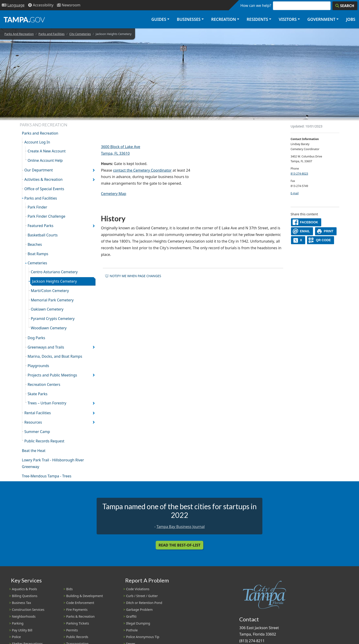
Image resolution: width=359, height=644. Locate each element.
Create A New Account (46, 151)
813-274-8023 (299, 174)
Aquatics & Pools (24, 589)
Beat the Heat (34, 451)
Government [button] (321, 19)
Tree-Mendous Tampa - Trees (47, 476)
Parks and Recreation (40, 133)
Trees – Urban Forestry (47, 403)
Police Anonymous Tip (143, 637)
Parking (18, 623)
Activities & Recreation (43, 179)
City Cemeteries (80, 34)
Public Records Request (44, 441)
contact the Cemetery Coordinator (142, 170)
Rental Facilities (38, 413)
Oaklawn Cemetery (47, 309)
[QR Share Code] (321, 240)
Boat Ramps (38, 254)
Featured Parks (40, 226)
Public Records (77, 637)
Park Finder (37, 207)
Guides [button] (159, 19)
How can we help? (256, 5)
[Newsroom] (69, 5)
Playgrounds (38, 366)
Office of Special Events (44, 189)
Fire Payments (77, 610)
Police (16, 637)
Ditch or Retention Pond (144, 603)
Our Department (39, 170)
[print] (326, 231)
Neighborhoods (24, 616)
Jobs (351, 19)
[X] (298, 240)
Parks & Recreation (80, 616)
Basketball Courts (42, 235)
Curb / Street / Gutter (142, 596)
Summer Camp (37, 432)
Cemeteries (37, 263)
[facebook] (306, 222)
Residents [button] (257, 19)
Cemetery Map (114, 194)
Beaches (35, 244)
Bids (69, 589)
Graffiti (131, 616)
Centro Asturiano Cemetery (54, 272)
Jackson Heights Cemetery (54, 281)
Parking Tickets (78, 623)
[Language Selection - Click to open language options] (13, 5)
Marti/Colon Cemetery (50, 291)
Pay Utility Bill (22, 630)
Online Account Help (45, 160)
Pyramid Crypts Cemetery (53, 319)
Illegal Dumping (138, 623)
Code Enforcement (80, 603)
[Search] (345, 6)
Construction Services (28, 610)
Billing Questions (25, 596)
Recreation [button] (223, 19)
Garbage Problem (139, 610)
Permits (72, 630)
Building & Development (84, 596)
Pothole (132, 630)
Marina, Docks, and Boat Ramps (55, 356)
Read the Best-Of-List (180, 545)
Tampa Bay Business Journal (181, 527)
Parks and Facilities (52, 34)
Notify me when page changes (133, 276)
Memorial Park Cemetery (52, 300)
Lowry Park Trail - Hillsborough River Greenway (53, 463)
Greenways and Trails (46, 347)
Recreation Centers (44, 384)
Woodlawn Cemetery (49, 328)
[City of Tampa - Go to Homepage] (24, 19)
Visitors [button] (288, 19)
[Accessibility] (41, 5)
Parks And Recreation (19, 34)
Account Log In (37, 142)
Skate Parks (37, 394)
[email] (302, 231)
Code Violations (138, 589)
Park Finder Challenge (46, 216)
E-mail (295, 193)
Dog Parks (36, 338)
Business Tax (22, 603)
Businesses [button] (189, 19)
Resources (33, 422)
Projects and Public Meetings (52, 375)
